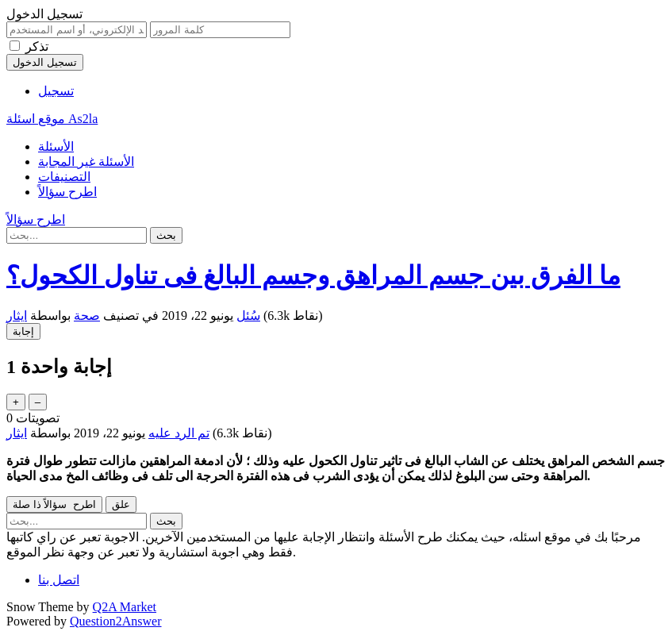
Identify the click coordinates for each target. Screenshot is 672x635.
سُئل (248, 316)
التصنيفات (64, 177)
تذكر (37, 46)
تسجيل (56, 91)
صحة (87, 316)
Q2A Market (125, 607)
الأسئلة (56, 146)
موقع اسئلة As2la (52, 119)
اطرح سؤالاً (67, 192)
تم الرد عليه (179, 433)
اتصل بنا (59, 580)
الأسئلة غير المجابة (86, 162)
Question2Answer (116, 621)
